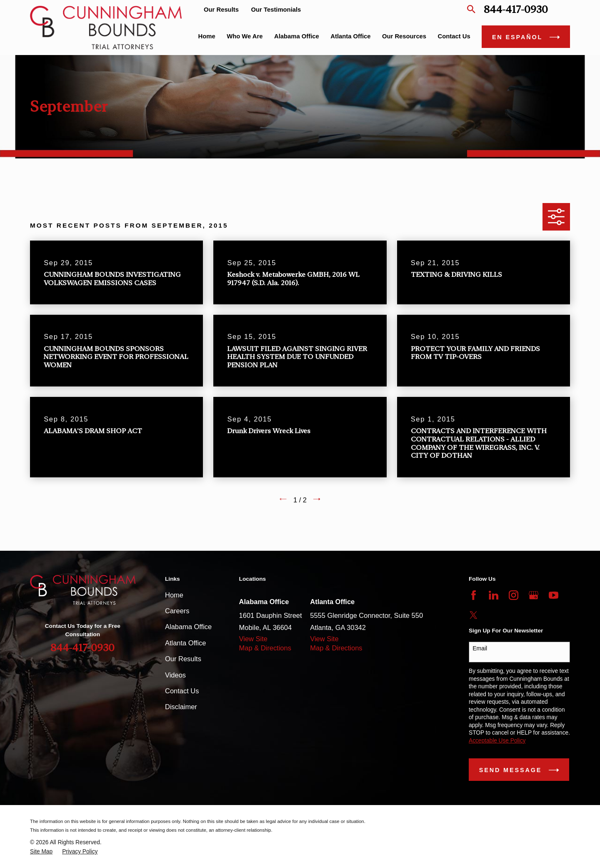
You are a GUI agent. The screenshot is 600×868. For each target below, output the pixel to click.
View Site (253, 639)
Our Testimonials (276, 10)
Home (174, 595)
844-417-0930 (516, 9)
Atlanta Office (185, 643)
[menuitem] (41, 852)
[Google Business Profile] (534, 595)
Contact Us (182, 691)
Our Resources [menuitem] (404, 36)
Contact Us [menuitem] (454, 36)
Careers (177, 611)
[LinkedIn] (494, 595)
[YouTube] (554, 595)
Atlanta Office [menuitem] (350, 36)
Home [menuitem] (207, 36)
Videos (175, 675)
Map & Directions (265, 648)
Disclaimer (181, 707)
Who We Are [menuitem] (245, 36)
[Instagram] (514, 595)
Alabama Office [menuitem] (297, 36)
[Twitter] (474, 615)
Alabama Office (188, 627)
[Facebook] (474, 595)
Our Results (221, 10)
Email (480, 648)
